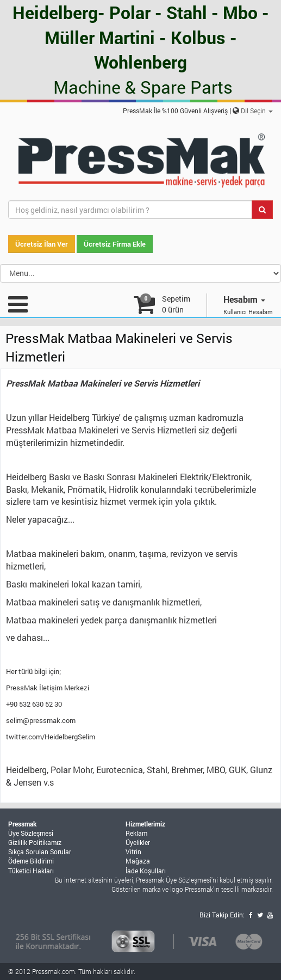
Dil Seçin (257, 111)
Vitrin (133, 852)
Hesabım (244, 299)
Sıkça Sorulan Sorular (40, 852)
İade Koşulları (146, 871)
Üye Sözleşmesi (31, 833)
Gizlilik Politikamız (35, 842)
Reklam (136, 833)
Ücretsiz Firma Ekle (115, 244)
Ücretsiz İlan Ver (42, 244)
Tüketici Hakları (31, 871)
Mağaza (138, 861)
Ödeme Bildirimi (31, 861)
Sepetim (176, 304)
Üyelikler (138, 842)
